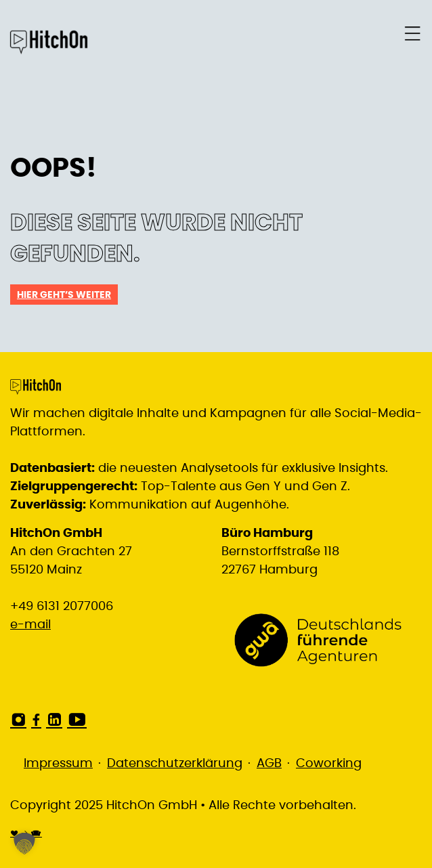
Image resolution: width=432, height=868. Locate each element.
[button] (24, 844)
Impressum (58, 764)
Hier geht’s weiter (64, 295)
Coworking (329, 764)
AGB (269, 764)
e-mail (30, 625)
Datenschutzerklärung (175, 764)
